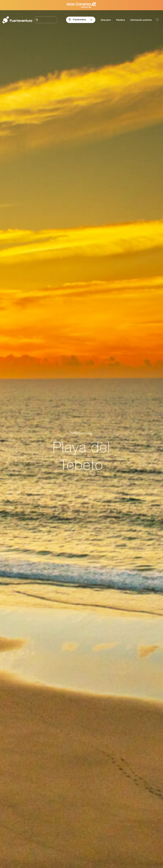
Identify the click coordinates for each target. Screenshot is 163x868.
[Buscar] (46, 20)
